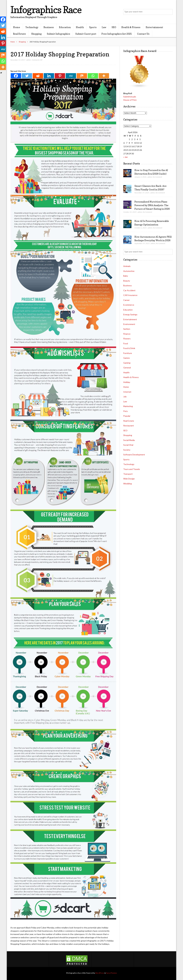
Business (49, 27)
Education (65, 27)
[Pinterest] (60, 76)
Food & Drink (129, 348)
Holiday (127, 382)
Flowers (127, 339)
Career (126, 300)
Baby (126, 276)
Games (127, 358)
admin (29, 60)
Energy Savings (130, 314)
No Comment (157, 177)
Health (80, 27)
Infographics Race (46, 10)
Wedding (128, 484)
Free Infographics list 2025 (117, 34)
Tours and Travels (132, 469)
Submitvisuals (130, 97)
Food (126, 343)
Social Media (129, 440)
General (127, 368)
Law (104, 27)
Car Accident (129, 290)
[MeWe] (71, 76)
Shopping (36, 34)
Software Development (134, 455)
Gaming (127, 363)
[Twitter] (27, 76)
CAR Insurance (130, 295)
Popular (127, 416)
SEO (114, 27)
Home (17, 27)
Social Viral (128, 445)
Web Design (129, 479)
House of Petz (130, 100)
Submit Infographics (58, 34)
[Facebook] (16, 76)
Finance (127, 334)
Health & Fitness (131, 27)
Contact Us (143, 34)
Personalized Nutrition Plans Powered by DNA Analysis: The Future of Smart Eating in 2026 (152, 205)
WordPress (100, 973)
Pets (126, 411)
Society (127, 450)
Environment (129, 324)
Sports (93, 27)
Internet (127, 392)
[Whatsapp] (93, 76)
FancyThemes (111, 973)
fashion (127, 329)
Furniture (128, 353)
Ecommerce (129, 305)
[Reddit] (38, 76)
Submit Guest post (86, 34)
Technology (32, 27)
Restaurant (129, 426)
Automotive (129, 271)
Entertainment (154, 27)
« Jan (126, 157)
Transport (128, 474)
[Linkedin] (49, 76)
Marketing (128, 406)
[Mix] (82, 76)
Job (125, 397)
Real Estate (19, 34)
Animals (127, 266)
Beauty (127, 281)
